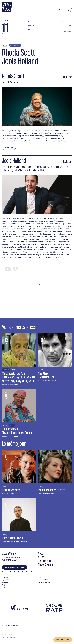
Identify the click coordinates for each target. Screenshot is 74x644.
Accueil (4, 16)
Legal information (44, 582)
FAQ (3, 585)
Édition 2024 (14, 16)
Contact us (6, 588)
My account (6, 580)
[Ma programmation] (63, 10)
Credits (6, 640)
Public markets (43, 580)
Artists (42, 557)
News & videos (46, 565)
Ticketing (5, 582)
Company (5, 577)
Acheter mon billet (63, 640)
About (41, 553)
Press (40, 577)
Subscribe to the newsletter (15, 567)
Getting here (45, 561)
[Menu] (70, 10)
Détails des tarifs (67, 31)
